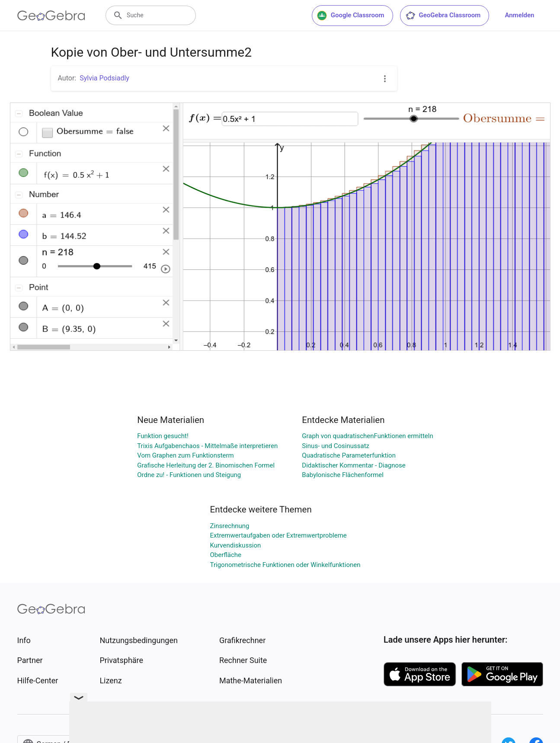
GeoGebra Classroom (443, 16)
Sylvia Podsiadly (104, 78)
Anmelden (519, 15)
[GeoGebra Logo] (51, 16)
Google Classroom (351, 16)
